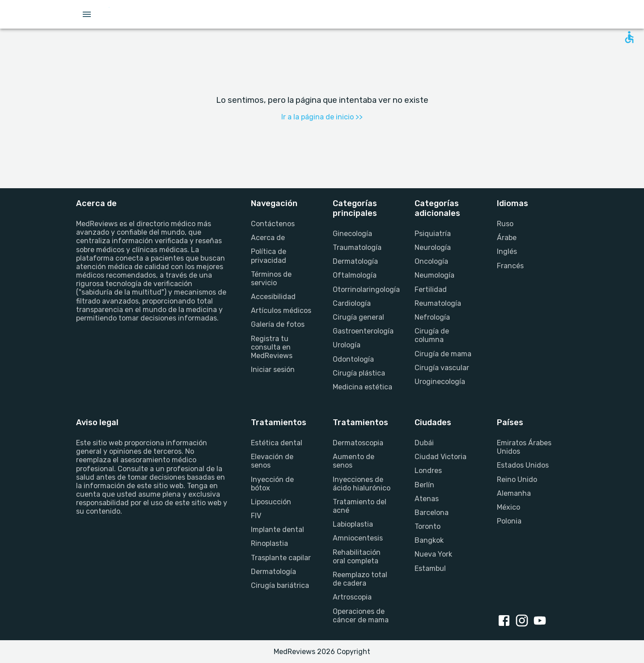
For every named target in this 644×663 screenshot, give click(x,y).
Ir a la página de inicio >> (322, 117)
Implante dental (278, 530)
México (508, 507)
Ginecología (352, 234)
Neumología (434, 275)
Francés (510, 266)
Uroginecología (440, 382)
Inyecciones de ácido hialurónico (362, 484)
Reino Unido (517, 479)
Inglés (507, 251)
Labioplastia (353, 524)
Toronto (428, 526)
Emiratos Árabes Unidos (524, 447)
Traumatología (357, 247)
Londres (428, 471)
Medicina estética (362, 387)
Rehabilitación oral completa (357, 557)
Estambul (430, 568)
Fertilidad (431, 289)
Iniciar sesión (273, 370)
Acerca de (268, 238)
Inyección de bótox (272, 484)
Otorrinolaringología (363, 289)
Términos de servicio (271, 279)
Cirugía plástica (359, 373)
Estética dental (277, 443)
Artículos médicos (281, 310)
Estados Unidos (523, 465)
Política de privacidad (269, 256)
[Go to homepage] (138, 14)
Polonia (509, 521)
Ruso (505, 224)
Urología (347, 345)
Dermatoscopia (358, 443)
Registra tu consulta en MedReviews (272, 347)
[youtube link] (542, 621)
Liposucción (271, 502)
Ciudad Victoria (441, 457)
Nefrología (432, 317)
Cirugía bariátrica (280, 585)
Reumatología (438, 303)
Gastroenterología (363, 331)
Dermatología (355, 261)
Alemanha (514, 493)
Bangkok (429, 540)
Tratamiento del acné (360, 506)
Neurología (433, 247)
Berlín (424, 485)
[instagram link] (524, 621)
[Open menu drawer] (87, 14)
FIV (256, 516)
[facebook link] (506, 621)
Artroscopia (352, 597)
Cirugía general (358, 317)
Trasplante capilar (281, 558)
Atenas (427, 499)
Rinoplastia (269, 543)
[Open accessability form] (629, 37)
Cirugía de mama (443, 354)
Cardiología (352, 303)
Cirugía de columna (432, 335)
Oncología (431, 261)
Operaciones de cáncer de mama (361, 616)
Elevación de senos (272, 461)
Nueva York (433, 554)
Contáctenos (273, 224)
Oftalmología (355, 275)
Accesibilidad (273, 297)
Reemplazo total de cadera (360, 579)
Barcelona (432, 513)
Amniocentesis (358, 538)
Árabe (507, 238)
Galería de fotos (278, 324)
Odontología (353, 359)
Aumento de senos (354, 461)
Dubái (424, 443)
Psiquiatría (433, 234)
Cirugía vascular (442, 368)
